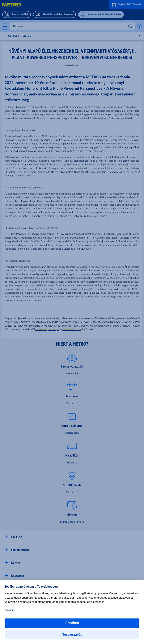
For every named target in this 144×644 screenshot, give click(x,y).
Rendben (72, 623)
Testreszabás (72, 635)
